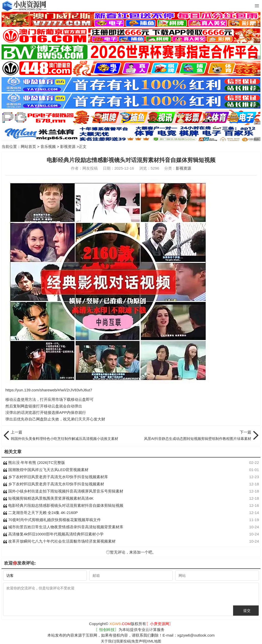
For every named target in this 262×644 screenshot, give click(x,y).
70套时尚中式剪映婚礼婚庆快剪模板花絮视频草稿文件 (52, 520)
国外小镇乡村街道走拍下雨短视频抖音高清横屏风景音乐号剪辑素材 (63, 491)
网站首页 (28, 147)
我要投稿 (123, 641)
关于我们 (108, 641)
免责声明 (139, 641)
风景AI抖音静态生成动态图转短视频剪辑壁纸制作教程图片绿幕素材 (192, 435)
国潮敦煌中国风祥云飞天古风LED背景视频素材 (46, 470)
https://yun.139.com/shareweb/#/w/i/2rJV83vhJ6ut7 (49, 390)
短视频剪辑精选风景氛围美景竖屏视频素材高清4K (48, 498)
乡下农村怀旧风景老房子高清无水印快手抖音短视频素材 (54, 484)
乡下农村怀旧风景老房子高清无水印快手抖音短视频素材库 (56, 477)
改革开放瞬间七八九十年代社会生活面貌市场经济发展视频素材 (59, 541)
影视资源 (68, 147)
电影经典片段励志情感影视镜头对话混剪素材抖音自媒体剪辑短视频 (63, 505)
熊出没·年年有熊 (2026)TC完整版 (34, 462)
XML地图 (154, 641)
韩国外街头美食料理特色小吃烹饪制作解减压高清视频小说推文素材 (70, 435)
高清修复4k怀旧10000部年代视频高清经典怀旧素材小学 (53, 534)
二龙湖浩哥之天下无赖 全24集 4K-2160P (40, 513)
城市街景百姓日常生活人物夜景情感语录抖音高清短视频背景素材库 (63, 527)
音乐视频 (48, 147)
